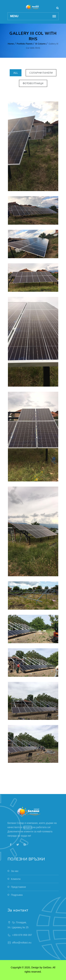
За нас (15, 871)
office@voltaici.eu (22, 943)
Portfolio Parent (25, 44)
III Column (40, 44)
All (16, 73)
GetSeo (47, 967)
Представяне (19, 887)
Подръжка (17, 895)
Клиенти (16, 879)
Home (11, 44)
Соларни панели (41, 73)
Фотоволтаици (33, 84)
